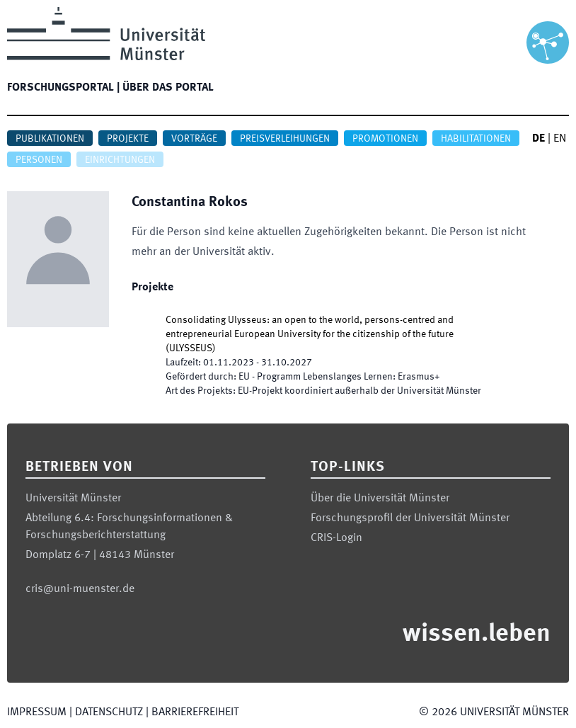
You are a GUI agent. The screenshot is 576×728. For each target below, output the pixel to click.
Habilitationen (476, 139)
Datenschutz (109, 712)
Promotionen (385, 139)
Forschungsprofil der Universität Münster (410, 518)
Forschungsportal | (63, 88)
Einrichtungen (120, 160)
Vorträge (194, 139)
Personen (39, 160)
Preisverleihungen (285, 139)
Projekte (128, 139)
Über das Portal (168, 88)
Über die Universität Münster (380, 499)
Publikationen (50, 139)
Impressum (37, 712)
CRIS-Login (336, 538)
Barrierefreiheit (195, 712)
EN (560, 139)
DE (538, 139)
